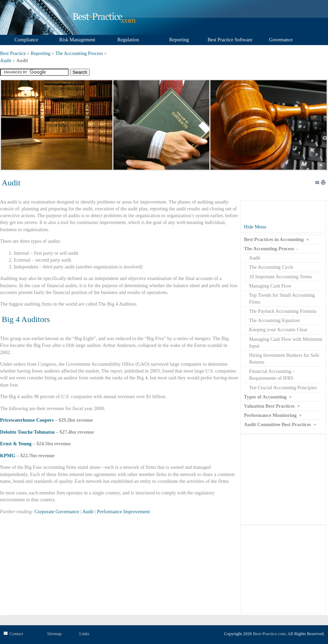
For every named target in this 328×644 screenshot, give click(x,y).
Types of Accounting (265, 397)
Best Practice (13, 53)
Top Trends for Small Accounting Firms (282, 298)
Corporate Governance (57, 512)
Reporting (41, 53)
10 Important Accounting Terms (281, 277)
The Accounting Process (79, 53)
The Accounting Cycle (271, 267)
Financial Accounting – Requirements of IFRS (272, 375)
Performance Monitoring (270, 415)
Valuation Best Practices (269, 406)
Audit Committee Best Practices (277, 424)
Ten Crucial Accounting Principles (283, 388)
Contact (16, 634)
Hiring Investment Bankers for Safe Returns (284, 359)
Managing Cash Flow (270, 286)
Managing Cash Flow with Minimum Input (286, 342)
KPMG (8, 456)
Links (84, 634)
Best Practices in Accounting (274, 239)
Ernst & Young (16, 444)
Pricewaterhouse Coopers (27, 420)
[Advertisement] (283, 479)
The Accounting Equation (274, 320)
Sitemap (54, 634)
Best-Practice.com (269, 634)
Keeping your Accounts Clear (278, 330)
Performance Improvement (124, 512)
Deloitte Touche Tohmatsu (27, 432)
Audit (6, 60)
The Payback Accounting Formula (283, 311)
